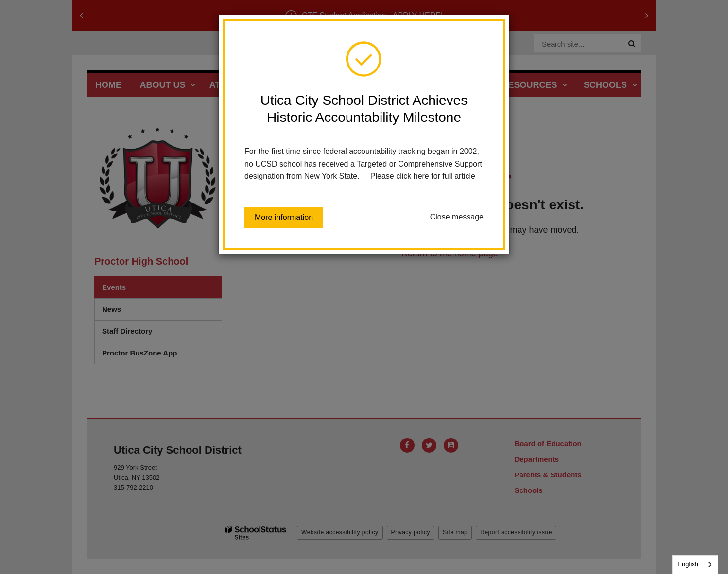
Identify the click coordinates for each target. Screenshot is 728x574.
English (688, 564)
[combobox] (695, 565)
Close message (457, 217)
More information (284, 217)
